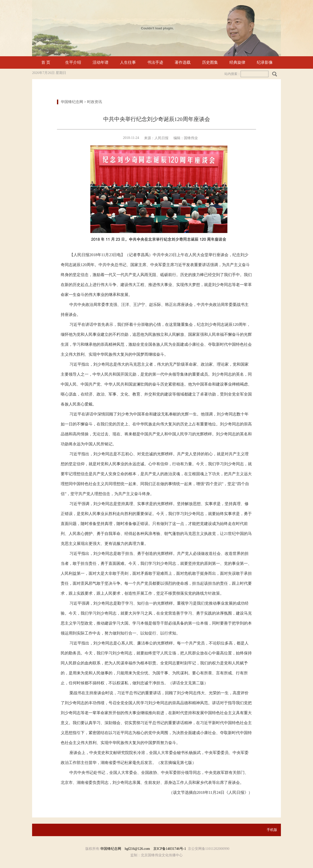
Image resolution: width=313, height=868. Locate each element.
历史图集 (210, 62)
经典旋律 (237, 62)
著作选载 (183, 62)
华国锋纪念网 (72, 102)
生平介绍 (73, 62)
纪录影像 (265, 62)
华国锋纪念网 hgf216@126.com (127, 849)
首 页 (46, 62)
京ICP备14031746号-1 (170, 849)
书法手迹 (155, 62)
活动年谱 (101, 62)
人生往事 (128, 62)
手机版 (272, 830)
